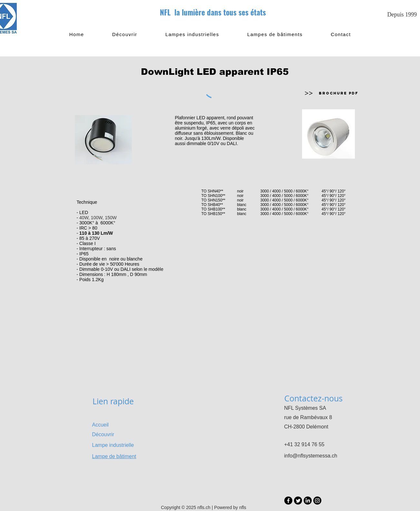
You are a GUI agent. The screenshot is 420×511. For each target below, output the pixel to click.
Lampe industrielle (113, 445)
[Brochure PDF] (339, 93)
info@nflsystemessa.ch (311, 456)
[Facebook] (288, 501)
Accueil (101, 425)
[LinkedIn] (308, 501)
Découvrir (103, 434)
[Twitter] (298, 501)
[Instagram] (317, 501)
